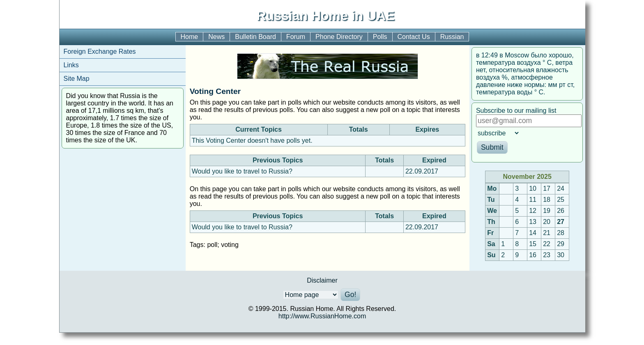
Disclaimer (322, 280)
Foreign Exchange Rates (100, 51)
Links (71, 65)
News (216, 37)
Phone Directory (339, 37)
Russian (452, 37)
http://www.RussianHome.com (322, 316)
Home (190, 37)
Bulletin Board (255, 37)
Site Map (77, 79)
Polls (380, 37)
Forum (296, 37)
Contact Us (414, 37)
